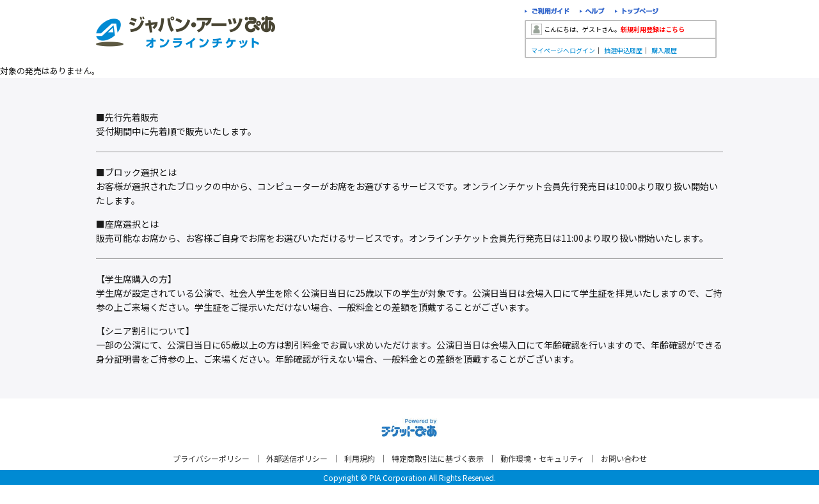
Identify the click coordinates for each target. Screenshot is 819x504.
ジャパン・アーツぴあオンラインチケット (186, 32)
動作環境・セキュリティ (542, 458)
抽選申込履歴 (623, 50)
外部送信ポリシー (297, 458)
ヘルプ (592, 12)
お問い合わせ (624, 458)
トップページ (637, 12)
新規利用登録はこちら (653, 29)
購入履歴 (664, 50)
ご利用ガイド (547, 12)
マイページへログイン (563, 50)
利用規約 (360, 458)
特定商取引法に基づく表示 (438, 458)
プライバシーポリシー (211, 458)
